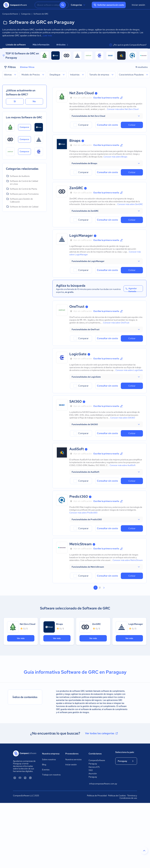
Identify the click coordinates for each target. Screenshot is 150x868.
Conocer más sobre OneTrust (116, 323)
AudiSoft (77, 449)
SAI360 (76, 401)
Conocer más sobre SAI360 (123, 418)
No (34, 101)
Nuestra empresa (51, 754)
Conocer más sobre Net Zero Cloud (123, 109)
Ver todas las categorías (102, 733)
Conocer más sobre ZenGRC (130, 204)
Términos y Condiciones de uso (128, 797)
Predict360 (79, 496)
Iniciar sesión (138, 5)
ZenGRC (76, 188)
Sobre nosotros (49, 759)
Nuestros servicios (73, 759)
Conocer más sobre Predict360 (83, 513)
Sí (15, 101)
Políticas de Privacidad (97, 796)
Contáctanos (95, 754)
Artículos (62, 45)
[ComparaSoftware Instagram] (30, 778)
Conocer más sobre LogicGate (129, 370)
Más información (41, 45)
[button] (106, 116)
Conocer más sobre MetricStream (128, 560)
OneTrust (77, 306)
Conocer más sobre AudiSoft (123, 465)
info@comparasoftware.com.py (99, 784)
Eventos (46, 770)
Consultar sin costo (108, 125)
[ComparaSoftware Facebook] (25, 778)
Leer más (48, 36)
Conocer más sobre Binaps (115, 157)
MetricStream (80, 544)
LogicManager (81, 235)
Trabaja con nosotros (51, 775)
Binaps (75, 141)
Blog (44, 765)
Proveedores (72, 754)
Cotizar (132, 125)
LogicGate (78, 354)
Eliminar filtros (27, 67)
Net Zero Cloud (82, 93)
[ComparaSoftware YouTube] (20, 778)
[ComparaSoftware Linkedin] (15, 778)
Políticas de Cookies (117, 796)
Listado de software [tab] (16, 45)
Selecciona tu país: (125, 752)
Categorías (78, 5)
